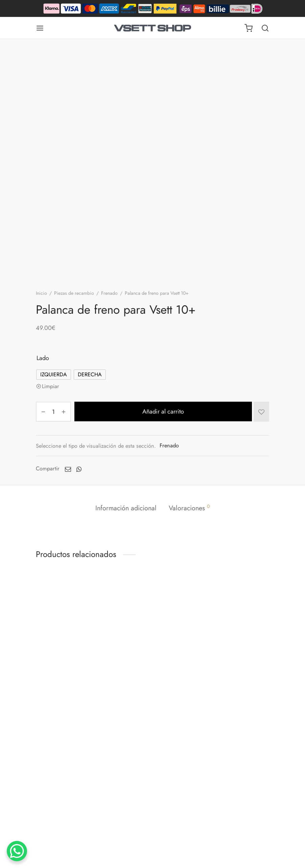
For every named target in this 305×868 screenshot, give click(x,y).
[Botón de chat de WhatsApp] (17, 851)
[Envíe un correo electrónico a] (68, 469)
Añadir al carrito (163, 411)
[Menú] (40, 28)
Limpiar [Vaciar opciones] (51, 386)
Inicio (41, 293)
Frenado (109, 293)
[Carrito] (249, 28)
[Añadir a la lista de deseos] (261, 411)
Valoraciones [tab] (189, 508)
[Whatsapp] (79, 469)
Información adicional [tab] (126, 508)
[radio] (54, 375)
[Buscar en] (265, 28)
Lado (43, 358)
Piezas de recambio (74, 293)
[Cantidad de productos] (53, 412)
